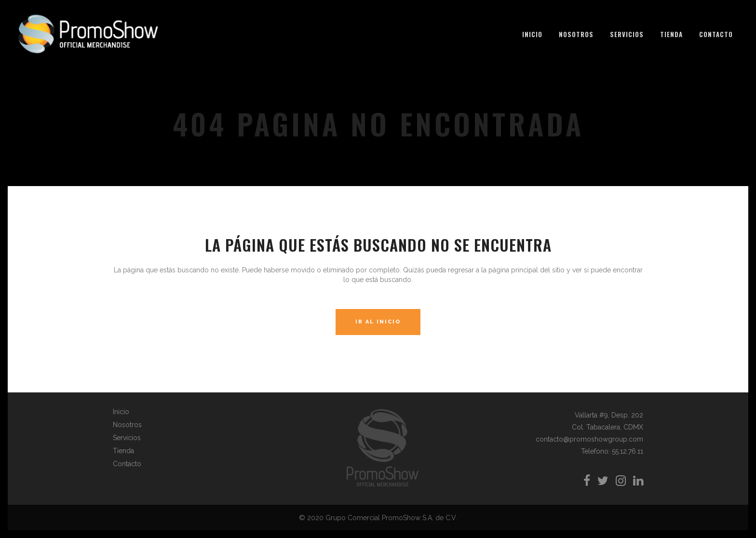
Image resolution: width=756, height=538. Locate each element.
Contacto (127, 464)
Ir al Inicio (378, 322)
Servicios (127, 438)
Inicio (121, 412)
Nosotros (127, 425)
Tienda (123, 451)
